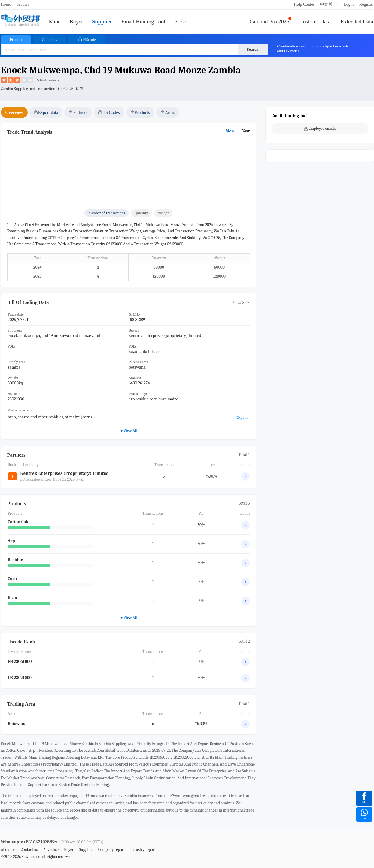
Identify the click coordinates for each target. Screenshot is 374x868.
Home (6, 4)
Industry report (143, 850)
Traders (23, 4)
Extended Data (357, 22)
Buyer (76, 22)
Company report (111, 850)
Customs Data (315, 22)
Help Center (304, 4)
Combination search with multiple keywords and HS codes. (313, 49)
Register (366, 4)
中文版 (326, 4)
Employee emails (320, 129)
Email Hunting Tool (143, 22)
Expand (242, 417)
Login (349, 4)
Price (180, 22)
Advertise (51, 850)
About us (8, 850)
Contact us (29, 850)
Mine (55, 22)
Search (252, 49)
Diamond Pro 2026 (268, 22)
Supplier (102, 22)
